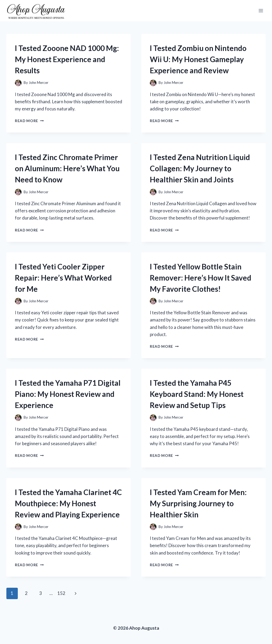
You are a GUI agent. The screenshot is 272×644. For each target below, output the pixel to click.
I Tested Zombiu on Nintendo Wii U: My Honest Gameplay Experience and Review (198, 59)
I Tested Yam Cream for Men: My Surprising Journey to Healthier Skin (198, 503)
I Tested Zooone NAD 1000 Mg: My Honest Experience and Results (67, 59)
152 (61, 593)
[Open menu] (261, 10)
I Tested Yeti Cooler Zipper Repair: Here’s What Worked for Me (63, 278)
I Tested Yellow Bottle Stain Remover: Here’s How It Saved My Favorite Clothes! (201, 278)
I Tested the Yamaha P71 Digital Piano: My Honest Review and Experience (68, 394)
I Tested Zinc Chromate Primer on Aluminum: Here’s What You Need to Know (67, 168)
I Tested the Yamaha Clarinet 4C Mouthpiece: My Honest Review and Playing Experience (68, 503)
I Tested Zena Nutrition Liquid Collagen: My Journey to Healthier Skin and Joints (200, 168)
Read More (29, 121)
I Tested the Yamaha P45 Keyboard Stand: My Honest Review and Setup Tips (197, 394)
